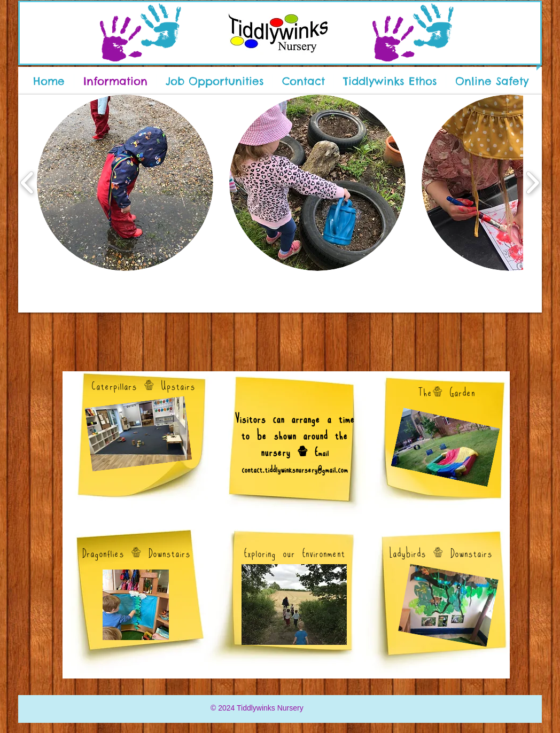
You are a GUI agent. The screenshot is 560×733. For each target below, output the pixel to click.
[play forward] (532, 183)
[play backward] (28, 183)
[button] (125, 183)
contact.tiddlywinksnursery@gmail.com (295, 469)
